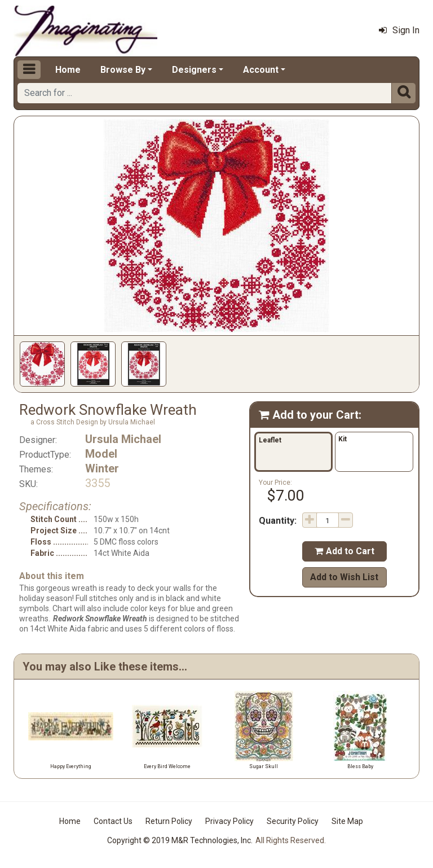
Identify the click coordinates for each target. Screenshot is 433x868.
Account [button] (261, 70)
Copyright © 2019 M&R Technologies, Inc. (180, 840)
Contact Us (113, 821)
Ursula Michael (123, 439)
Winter (102, 468)
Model (101, 454)
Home (68, 70)
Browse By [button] (123, 70)
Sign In (399, 30)
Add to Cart (344, 551)
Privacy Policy (229, 821)
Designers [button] (194, 70)
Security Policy (293, 821)
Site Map (347, 821)
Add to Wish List (344, 577)
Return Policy (169, 821)
